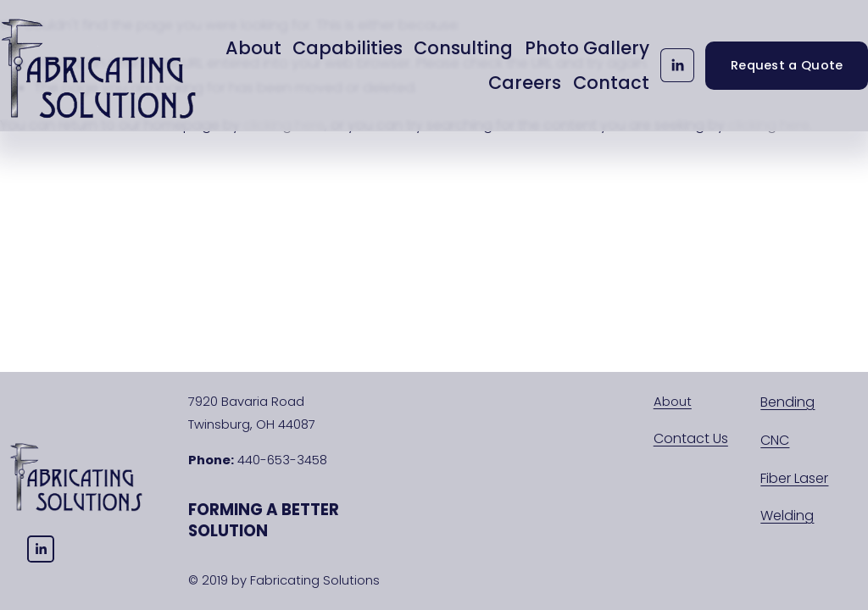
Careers (525, 83)
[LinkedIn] (677, 65)
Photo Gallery (587, 48)
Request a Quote (787, 65)
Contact (611, 83)
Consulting (463, 48)
